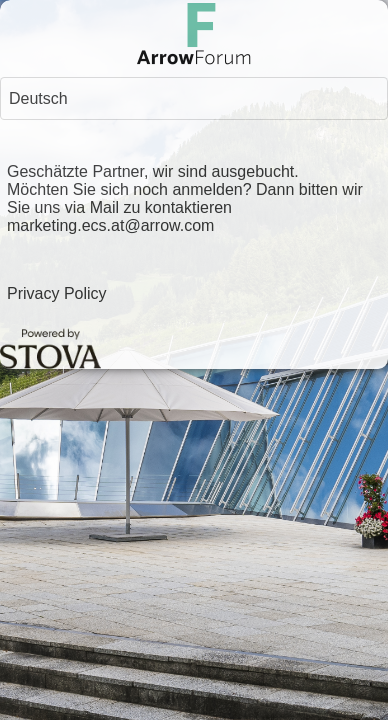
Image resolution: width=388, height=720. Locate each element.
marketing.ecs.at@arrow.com (110, 225)
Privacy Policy (57, 293)
